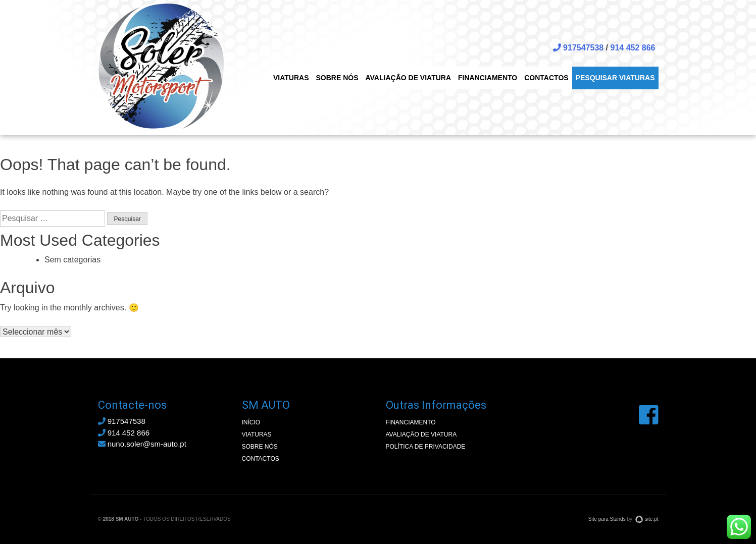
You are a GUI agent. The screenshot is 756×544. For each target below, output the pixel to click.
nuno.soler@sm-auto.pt (142, 444)
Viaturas (291, 78)
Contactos (546, 78)
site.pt (647, 519)
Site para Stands (607, 519)
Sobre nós (337, 78)
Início (251, 422)
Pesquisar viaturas (615, 78)
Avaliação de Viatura (409, 78)
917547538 (578, 48)
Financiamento (488, 78)
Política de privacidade (426, 447)
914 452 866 (633, 48)
